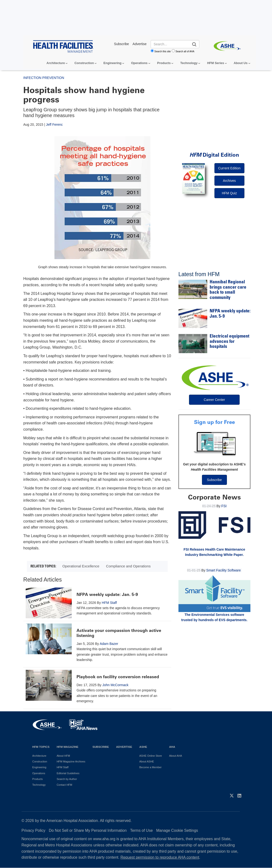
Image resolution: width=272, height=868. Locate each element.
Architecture (56, 63)
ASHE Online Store (151, 756)
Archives (229, 181)
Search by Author (67, 779)
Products (164, 63)
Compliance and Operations (128, 566)
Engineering (112, 63)
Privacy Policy (34, 830)
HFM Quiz (229, 193)
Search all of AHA (185, 51)
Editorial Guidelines (68, 773)
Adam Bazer (109, 644)
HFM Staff (109, 603)
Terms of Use (142, 830)
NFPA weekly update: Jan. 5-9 (107, 595)
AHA (172, 747)
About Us (241, 63)
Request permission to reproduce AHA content (160, 857)
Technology (189, 63)
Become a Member (151, 767)
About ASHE (147, 761)
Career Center (214, 400)
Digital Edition (214, 155)
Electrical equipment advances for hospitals (229, 342)
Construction (84, 63)
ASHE (143, 747)
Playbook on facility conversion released (118, 677)
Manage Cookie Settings (177, 830)
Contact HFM (64, 785)
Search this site (163, 51)
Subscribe (214, 480)
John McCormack (115, 685)
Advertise (124, 747)
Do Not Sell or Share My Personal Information (88, 830)
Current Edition (229, 168)
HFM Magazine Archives (71, 761)
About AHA (176, 756)
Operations (139, 63)
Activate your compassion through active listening (119, 633)
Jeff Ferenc (54, 125)
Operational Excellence (81, 566)
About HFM (63, 756)
